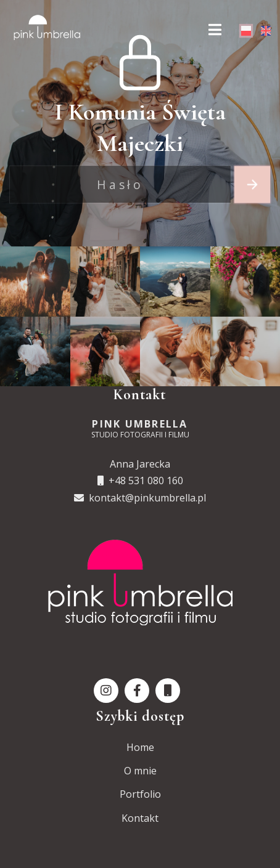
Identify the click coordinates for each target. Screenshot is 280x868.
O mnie (140, 771)
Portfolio (140, 794)
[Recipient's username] (120, 185)
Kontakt (140, 818)
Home (140, 747)
